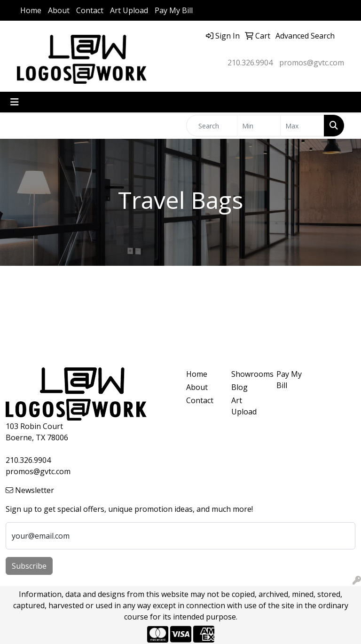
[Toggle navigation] (15, 102)
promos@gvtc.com (312, 63)
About (59, 10)
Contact (90, 10)
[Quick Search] (212, 126)
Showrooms (248, 374)
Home (31, 10)
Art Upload (129, 10)
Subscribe (29, 566)
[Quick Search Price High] (302, 126)
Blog (239, 387)
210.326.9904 (250, 63)
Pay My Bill (174, 10)
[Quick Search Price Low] (259, 126)
